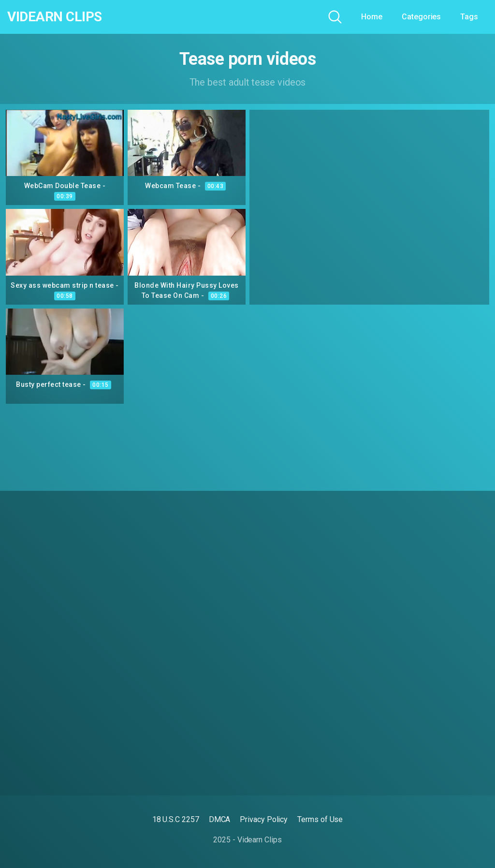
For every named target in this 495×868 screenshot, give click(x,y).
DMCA (220, 819)
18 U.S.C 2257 (176, 819)
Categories (421, 17)
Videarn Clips (55, 17)
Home (372, 17)
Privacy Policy (264, 819)
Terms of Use (320, 819)
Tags (469, 17)
